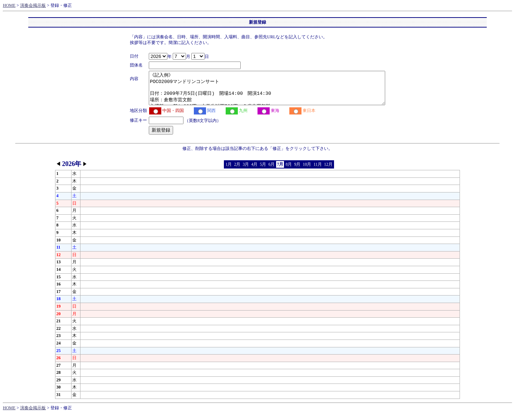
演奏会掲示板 (33, 5)
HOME (9, 5)
